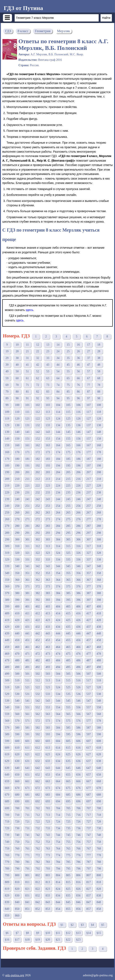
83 (48, 392)
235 (68, 493)
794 (58, 869)
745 (68, 835)
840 (17, 902)
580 (17, 728)
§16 (7, 940)
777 (89, 855)
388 (99, 593)
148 (99, 432)
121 (27, 419)
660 (17, 781)
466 (78, 647)
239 (7, 499)
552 (38, 707)
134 (58, 425)
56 (78, 371)
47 (89, 365)
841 (27, 902)
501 (27, 674)
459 (7, 647)
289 (7, 533)
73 (48, 385)
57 (89, 371)
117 (89, 412)
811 (27, 882)
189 (7, 466)
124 (58, 419)
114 (58, 412)
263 (48, 513)
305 (68, 539)
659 (7, 781)
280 (17, 526)
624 (58, 754)
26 (78, 351)
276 (78, 519)
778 (99, 855)
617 (89, 748)
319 (7, 553)
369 (7, 586)
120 (17, 419)
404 (58, 607)
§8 (27, 933)
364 (58, 580)
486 (78, 660)
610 (17, 748)
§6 (7, 933)
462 (38, 647)
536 (78, 694)
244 (58, 499)
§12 (68, 933)
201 (27, 472)
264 (58, 513)
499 (7, 674)
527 (89, 687)
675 (68, 788)
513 (48, 680)
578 (99, 721)
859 (7, 916)
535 (68, 694)
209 (7, 479)
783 (48, 862)
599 (7, 741)
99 (7, 405)
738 (99, 828)
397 (89, 600)
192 (38, 466)
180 (17, 459)
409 (7, 613)
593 (48, 734)
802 (38, 875)
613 (48, 748)
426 (78, 620)
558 (99, 707)
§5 (103, 925)
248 (99, 499)
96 (78, 398)
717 (89, 815)
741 (27, 835)
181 (27, 459)
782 (38, 862)
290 (17, 533)
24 (58, 351)
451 (27, 640)
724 (58, 822)
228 (99, 486)
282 (38, 526)
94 (58, 398)
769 (7, 855)
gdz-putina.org (15, 975)
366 (78, 580)
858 (99, 909)
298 (99, 533)
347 (89, 566)
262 (38, 513)
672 (38, 788)
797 (89, 869)
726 (78, 822)
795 (68, 869)
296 (78, 533)
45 (68, 365)
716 (78, 815)
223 (48, 486)
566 (78, 714)
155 (68, 439)
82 (37, 392)
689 (7, 801)
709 (7, 815)
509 (7, 680)
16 (78, 345)
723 (48, 822)
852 (38, 909)
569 (7, 721)
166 (78, 445)
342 (38, 566)
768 (99, 849)
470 (17, 654)
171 (27, 452)
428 (99, 620)
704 (58, 808)
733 (48, 828)
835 (68, 896)
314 (58, 546)
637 (89, 761)
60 (17, 378)
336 (78, 560)
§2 (72, 925)
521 (27, 687)
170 (17, 452)
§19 (38, 940)
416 (78, 613)
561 (27, 714)
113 (48, 412)
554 (58, 707)
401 (27, 607)
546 (78, 701)
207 (89, 472)
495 (68, 667)
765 (68, 849)
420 (17, 620)
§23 (78, 940)
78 (99, 385)
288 (99, 526)
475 (68, 654)
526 (78, 687)
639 (7, 768)
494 (58, 667)
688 (99, 795)
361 (27, 580)
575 (68, 721)
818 (99, 882)
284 (58, 526)
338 (99, 560)
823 (48, 889)
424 (58, 620)
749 (7, 842)
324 (58, 553)
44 (58, 365)
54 (58, 371)
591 (27, 734)
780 (17, 862)
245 (68, 499)
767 (89, 849)
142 (38, 432)
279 (7, 526)
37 (89, 358)
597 (89, 734)
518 (99, 680)
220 (17, 486)
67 (89, 378)
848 (99, 902)
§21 (58, 940)
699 (7, 808)
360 (17, 580)
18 (99, 345)
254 (58, 506)
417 (89, 613)
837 (89, 896)
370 (17, 586)
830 (17, 896)
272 (38, 519)
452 (38, 640)
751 (27, 842)
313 (48, 546)
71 (27, 385)
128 (99, 419)
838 (99, 896)
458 (99, 640)
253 (48, 506)
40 (17, 365)
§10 (48, 933)
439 (7, 633)
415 (68, 613)
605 (68, 741)
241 (27, 499)
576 (78, 721)
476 (78, 654)
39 (7, 365)
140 (17, 432)
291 (27, 533)
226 (78, 486)
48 (99, 365)
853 (48, 909)
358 (99, 573)
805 (68, 875)
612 (38, 748)
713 (48, 815)
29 (7, 358)
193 (48, 466)
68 (99, 378)
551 (27, 707)
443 (48, 633)
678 (99, 788)
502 (38, 674)
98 (99, 398)
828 (99, 889)
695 (68, 801)
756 (78, 842)
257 (89, 506)
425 (68, 620)
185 (68, 459)
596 (78, 734)
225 (68, 486)
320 (17, 553)
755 (68, 842)
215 (68, 479)
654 (58, 775)
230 (17, 493)
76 (78, 385)
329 (7, 560)
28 (99, 351)
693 (48, 801)
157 (89, 439)
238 (99, 493)
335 (68, 560)
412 (38, 613)
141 (27, 432)
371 (27, 586)
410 (17, 613)
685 (68, 795)
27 (89, 351)
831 (27, 896)
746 (78, 835)
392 (38, 600)
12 (37, 345)
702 (38, 808)
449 (7, 640)
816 (78, 882)
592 (38, 734)
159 (7, 445)
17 (89, 345)
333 (48, 560)
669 (7, 788)
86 (78, 392)
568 (99, 714)
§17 (17, 940)
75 (68, 385)
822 (38, 889)
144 (58, 432)
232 (38, 493)
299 (7, 539)
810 (17, 882)
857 (89, 909)
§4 (92, 925)
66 (78, 378)
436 (78, 627)
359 (7, 580)
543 (48, 701)
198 (99, 466)
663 (48, 781)
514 (58, 680)
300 (17, 539)
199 (7, 472)
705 (68, 808)
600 (17, 741)
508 (99, 674)
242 (38, 499)
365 (68, 580)
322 (38, 553)
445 (68, 633)
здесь (29, 310)
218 (99, 479)
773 (48, 855)
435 (68, 627)
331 (27, 560)
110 (17, 412)
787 (89, 862)
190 (17, 466)
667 (89, 781)
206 (78, 472)
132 (38, 425)
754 (58, 842)
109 (7, 412)
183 (48, 459)
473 (48, 654)
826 (78, 889)
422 (38, 620)
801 (27, 875)
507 (89, 674)
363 (48, 580)
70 (17, 385)
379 (7, 593)
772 (38, 855)
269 (7, 519)
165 (68, 445)
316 (78, 546)
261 (27, 513)
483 (48, 660)
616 (78, 748)
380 (17, 593)
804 (58, 875)
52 (37, 371)
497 (89, 667)
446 (78, 633)
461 (27, 647)
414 (58, 613)
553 (48, 707)
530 (17, 694)
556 (78, 707)
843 (48, 902)
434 (58, 627)
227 (89, 486)
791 (27, 869)
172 (38, 452)
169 (7, 452)
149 (7, 439)
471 (27, 654)
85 (68, 392)
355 (68, 573)
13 (48, 345)
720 (17, 822)
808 (99, 875)
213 (48, 479)
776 (78, 855)
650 (17, 775)
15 (68, 345)
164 (58, 445)
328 (99, 553)
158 (99, 439)
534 (58, 694)
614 (58, 748)
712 (38, 815)
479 (7, 660)
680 (17, 795)
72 (37, 385)
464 (58, 647)
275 (68, 519)
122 (38, 419)
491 (27, 667)
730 (17, 828)
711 (27, 815)
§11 (58, 933)
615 (68, 748)
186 (78, 459)
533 (48, 694)
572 (38, 721)
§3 (82, 925)
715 (68, 815)
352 (38, 573)
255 (68, 506)
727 (89, 822)
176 (78, 452)
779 (7, 862)
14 (58, 345)
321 (27, 553)
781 (27, 862)
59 (7, 378)
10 (17, 345)
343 (48, 566)
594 (58, 734)
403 (48, 607)
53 (48, 371)
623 (48, 754)
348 (99, 566)
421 (27, 620)
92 (37, 398)
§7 (17, 933)
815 (68, 882)
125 (68, 419)
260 (17, 513)
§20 (48, 940)
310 (17, 546)
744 (58, 835)
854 (58, 909)
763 (48, 849)
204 (58, 472)
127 (89, 419)
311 (27, 546)
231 (27, 493)
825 (68, 889)
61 (27, 378)
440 (17, 633)
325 (68, 553)
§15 (99, 933)
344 (58, 566)
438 (99, 627)
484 (58, 660)
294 (58, 533)
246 (78, 499)
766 (78, 849)
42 (37, 365)
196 (78, 466)
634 (58, 761)
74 (58, 385)
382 (38, 593)
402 (38, 607)
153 (48, 439)
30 (17, 358)
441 (27, 633)
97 (89, 398)
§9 (37, 933)
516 (78, 680)
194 (58, 466)
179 (7, 459)
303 (48, 539)
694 (58, 801)
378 (99, 586)
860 (17, 916)
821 (27, 889)
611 (27, 748)
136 (78, 425)
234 (58, 493)
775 (68, 855)
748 (99, 835)
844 (58, 902)
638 (99, 761)
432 (38, 627)
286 (78, 526)
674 (58, 788)
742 (38, 835)
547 (89, 701)
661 (27, 781)
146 (78, 432)
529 (7, 694)
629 (7, 761)
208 (99, 472)
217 (89, 479)
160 (17, 445)
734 (58, 828)
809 (7, 882)
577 (89, 721)
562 (38, 714)
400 (17, 607)
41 (27, 365)
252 (38, 506)
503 (48, 674)
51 (27, 371)
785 (68, 862)
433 (48, 627)
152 (38, 439)
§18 (27, 940)
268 (99, 513)
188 (99, 459)
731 (27, 828)
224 (58, 486)
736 (78, 828)
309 (7, 546)
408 (99, 607)
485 (68, 660)
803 (48, 875)
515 (68, 680)
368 (99, 580)
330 (17, 560)
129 (7, 425)
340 (17, 566)
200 (17, 472)
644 (58, 768)
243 (48, 499)
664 (58, 781)
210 (17, 479)
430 (17, 627)
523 (48, 687)
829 (7, 896)
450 (17, 640)
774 (58, 855)
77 (89, 385)
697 (89, 801)
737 (89, 828)
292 (38, 533)
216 (78, 479)
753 (48, 842)
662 (38, 781)
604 (58, 741)
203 (48, 472)
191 (27, 466)
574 (58, 721)
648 (99, 768)
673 (48, 788)
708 (99, 808)
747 (89, 835)
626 (78, 754)
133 (48, 425)
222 (38, 486)
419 (7, 620)
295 (68, 533)
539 (7, 701)
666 (78, 781)
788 (99, 862)
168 (99, 445)
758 (99, 842)
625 (68, 754)
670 (17, 788)
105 (68, 405)
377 (89, 586)
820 (17, 889)
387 (89, 593)
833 (48, 896)
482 (38, 660)
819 (7, 889)
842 (38, 902)
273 (48, 519)
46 (78, 365)
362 (38, 580)
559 (7, 714)
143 (48, 432)
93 (48, 398)
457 (89, 640)
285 (68, 526)
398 (99, 600)
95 (68, 398)
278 (99, 519)
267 (89, 513)
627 (89, 754)
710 (17, 815)
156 (78, 439)
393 (48, 600)
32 (37, 358)
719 (7, 822)
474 (58, 654)
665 (68, 781)
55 (68, 371)
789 (7, 869)
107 (89, 405)
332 (38, 560)
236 (78, 493)
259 (7, 513)
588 (99, 728)
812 (38, 882)
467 (89, 647)
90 (17, 398)
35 (68, 358)
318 (99, 546)
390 (17, 600)
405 (68, 607)
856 (78, 909)
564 (58, 714)
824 (58, 889)
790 (17, 869)
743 (48, 835)
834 (58, 896)
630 (17, 761)
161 (27, 445)
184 (58, 459)
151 (27, 439)
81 (27, 392)
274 (58, 519)
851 (27, 909)
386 (78, 593)
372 (38, 586)
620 (17, 754)
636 (78, 761)
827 (89, 889)
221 (27, 486)
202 (38, 472)
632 (38, 761)
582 (38, 728)
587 (89, 728)
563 (48, 714)
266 (78, 513)
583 (48, 728)
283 (48, 526)
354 (58, 573)
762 (38, 849)
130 (17, 425)
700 (17, 808)
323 (48, 553)
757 (89, 842)
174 (58, 452)
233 (48, 493)
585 (68, 728)
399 (7, 607)
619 (7, 754)
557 (89, 707)
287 (89, 526)
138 (99, 425)
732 (38, 828)
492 (38, 667)
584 (58, 728)
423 (48, 620)
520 (17, 687)
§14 (89, 933)
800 (17, 875)
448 (99, 633)
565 (68, 714)
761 (27, 849)
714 (58, 815)
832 (38, 896)
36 (78, 358)
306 (78, 539)
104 (58, 405)
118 (99, 412)
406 (78, 607)
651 (27, 775)
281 (27, 526)
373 (48, 586)
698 (99, 801)
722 (38, 822)
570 (17, 721)
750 (17, 842)
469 (7, 654)
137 (89, 425)
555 (68, 707)
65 (68, 378)
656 (78, 775)
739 (7, 835)
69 (7, 385)
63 (48, 378)
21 (27, 351)
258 (99, 506)
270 (17, 519)
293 (48, 533)
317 (89, 546)
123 (48, 419)
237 (89, 493)
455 (68, 640)
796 (78, 869)
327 (89, 553)
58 (99, 371)
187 (89, 459)
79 (7, 392)
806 (78, 875)
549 (7, 707)
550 (17, 707)
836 (78, 896)
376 (78, 586)
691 (27, 801)
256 (78, 506)
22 (37, 351)
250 (17, 506)
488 (99, 660)
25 (68, 351)
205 (68, 472)
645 (68, 768)
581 (27, 728)
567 (89, 714)
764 (58, 849)
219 (7, 486)
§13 (78, 933)
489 (7, 667)
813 (48, 882)
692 (38, 801)
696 (78, 801)
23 (48, 351)
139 (7, 432)
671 (27, 788)
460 (17, 647)
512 (38, 680)
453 (48, 640)
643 (48, 768)
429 (7, 627)
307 (89, 539)
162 (38, 445)
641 (27, 768)
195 (68, 466)
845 (68, 902)
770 (17, 855)
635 (68, 761)
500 (17, 674)
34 (58, 358)
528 (99, 687)
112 (37, 412)
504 (58, 674)
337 (89, 560)
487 (89, 660)
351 (27, 573)
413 (48, 613)
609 (7, 748)
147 (89, 432)
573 (48, 721)
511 (27, 680)
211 (27, 479)
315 (68, 546)
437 (89, 627)
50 (17, 371)
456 (78, 640)
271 (27, 519)
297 (89, 533)
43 (48, 365)
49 (7, 371)
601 (27, 741)
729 (7, 828)
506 (78, 674)
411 (27, 613)
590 (17, 734)
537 (89, 694)
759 (7, 849)
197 (89, 466)
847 (89, 902)
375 (68, 586)
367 (89, 580)
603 (48, 741)
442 (38, 633)
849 (7, 909)
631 (27, 761)
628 (99, 754)
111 (27, 412)
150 (17, 439)
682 (38, 795)
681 (27, 795)
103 (48, 405)
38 (99, 358)
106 (78, 405)
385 (68, 593)
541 (27, 701)
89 (7, 398)
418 (99, 613)
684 (58, 795)
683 (48, 795)
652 (38, 775)
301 (27, 539)
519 (7, 687)
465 (68, 647)
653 (48, 775)
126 (78, 419)
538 (99, 694)
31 (27, 358)
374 (58, 586)
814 (58, 882)
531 (27, 694)
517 (89, 680)
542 (38, 701)
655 (68, 775)
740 (17, 835)
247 (89, 499)
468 (99, 647)
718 (99, 815)
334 (58, 560)
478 (99, 654)
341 (27, 566)
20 (17, 351)
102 (38, 405)
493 (48, 667)
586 (78, 728)
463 (48, 647)
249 (7, 506)
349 (7, 573)
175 (68, 452)
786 (78, 862)
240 (17, 499)
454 (58, 640)
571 (27, 721)
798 (99, 869)
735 (68, 828)
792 (38, 869)
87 (89, 392)
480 (17, 660)
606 (78, 741)
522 (38, 687)
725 (68, 822)
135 (68, 425)
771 (27, 855)
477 (89, 654)
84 (58, 392)
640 (17, 768)
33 (48, 358)
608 (99, 741)
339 (7, 566)
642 (38, 768)
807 (89, 875)
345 (68, 566)
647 (89, 768)
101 (27, 405)
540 (17, 701)
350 (17, 573)
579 (7, 728)
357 (89, 573)
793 (48, 869)
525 (68, 687)
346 (78, 566)
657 (89, 775)
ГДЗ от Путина (23, 8)
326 (78, 553)
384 (58, 593)
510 (17, 680)
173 (48, 452)
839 (7, 902)
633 (48, 761)
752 (38, 842)
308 (99, 539)
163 (48, 445)
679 (7, 795)
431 (27, 627)
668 (99, 781)
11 (27, 345)
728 (99, 822)
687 (89, 795)
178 (99, 452)
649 (7, 775)
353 (48, 573)
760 (17, 849)
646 (78, 768)
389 (7, 600)
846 (78, 902)
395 (68, 600)
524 (58, 687)
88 (99, 392)
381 (27, 593)
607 (89, 741)
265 (68, 513)
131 (27, 425)
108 (99, 405)
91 (27, 398)
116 (78, 412)
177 (89, 452)
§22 (68, 940)
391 (27, 600)
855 (68, 909)
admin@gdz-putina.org (98, 975)
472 (38, 654)
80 (17, 392)
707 (89, 808)
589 (7, 734)
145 (68, 432)
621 (27, 754)
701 (27, 808)
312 (38, 546)
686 (78, 795)
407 (89, 607)
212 (38, 479)
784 (58, 862)
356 (78, 573)
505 (68, 674)
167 (89, 445)
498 (99, 667)
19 (7, 351)
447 (89, 633)
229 (7, 493)
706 (78, 808)
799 (7, 875)
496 (78, 667)
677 (89, 788)
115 (68, 412)
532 (38, 694)
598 (99, 734)
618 (99, 748)
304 (58, 539)
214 (58, 479)
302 (38, 539)
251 (27, 506)
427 (89, 620)
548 (99, 701)
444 (58, 633)
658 (99, 775)
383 (48, 593)
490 (17, 667)
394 (58, 600)
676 (78, 788)
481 (27, 660)
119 (7, 419)
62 (37, 378)
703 (48, 808)
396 (78, 600)
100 (17, 405)
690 (17, 801)
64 (58, 378)
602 (38, 741)
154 (58, 439)
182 (38, 459)
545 (68, 701)
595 (68, 734)
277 (89, 519)
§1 (62, 925)
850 (17, 909)
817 (89, 882)
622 (38, 754)
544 (58, 701)
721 (27, 822)
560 (17, 714)
